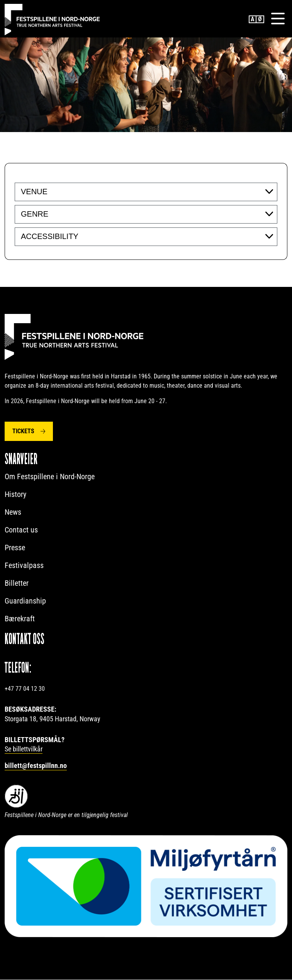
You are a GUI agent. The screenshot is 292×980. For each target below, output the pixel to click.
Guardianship (25, 601)
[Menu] (278, 19)
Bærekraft (20, 619)
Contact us (21, 530)
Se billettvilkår (24, 749)
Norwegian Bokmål (260, 19)
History (15, 495)
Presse (15, 548)
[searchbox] (68, 192)
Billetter (17, 583)
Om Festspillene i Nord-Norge (50, 477)
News (13, 512)
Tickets (23, 432)
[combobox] (146, 192)
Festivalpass (24, 566)
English (253, 19)
